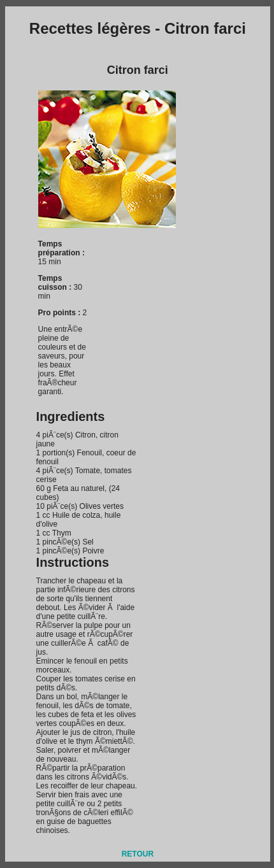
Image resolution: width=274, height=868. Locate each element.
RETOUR (138, 854)
